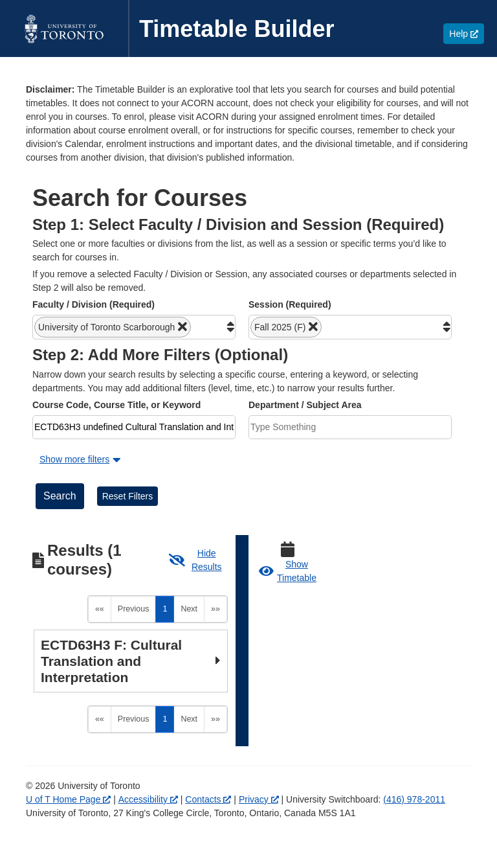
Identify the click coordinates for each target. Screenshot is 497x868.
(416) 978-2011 (414, 764)
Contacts (208, 764)
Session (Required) (290, 304)
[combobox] (134, 327)
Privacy (259, 764)
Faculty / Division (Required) (94, 304)
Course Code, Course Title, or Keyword (116, 405)
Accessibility (148, 764)
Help (467, 33)
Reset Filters (128, 496)
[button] (113, 327)
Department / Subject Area (305, 405)
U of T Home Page (68, 764)
